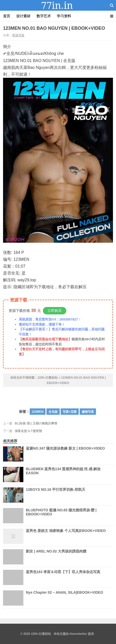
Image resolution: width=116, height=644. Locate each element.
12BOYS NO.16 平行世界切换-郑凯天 (56, 495)
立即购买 (55, 311)
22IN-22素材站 (58, 5)
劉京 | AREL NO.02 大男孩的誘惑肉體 (56, 557)
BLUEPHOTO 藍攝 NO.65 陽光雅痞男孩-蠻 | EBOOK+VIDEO (61, 516)
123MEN (38, 412)
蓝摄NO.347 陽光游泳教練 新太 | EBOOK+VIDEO (65, 454)
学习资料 (64, 16)
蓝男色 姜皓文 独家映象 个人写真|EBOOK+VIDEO (66, 531)
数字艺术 (44, 16)
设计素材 (23, 16)
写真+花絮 (70, 412)
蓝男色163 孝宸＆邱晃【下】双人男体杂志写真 (63, 577)
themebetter (78, 634)
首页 (7, 16)
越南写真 (88, 412)
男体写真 (18, 35)
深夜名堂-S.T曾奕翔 (28, 431)
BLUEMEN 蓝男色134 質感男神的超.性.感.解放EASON (63, 471)
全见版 (53, 412)
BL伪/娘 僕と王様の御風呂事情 (36, 423)
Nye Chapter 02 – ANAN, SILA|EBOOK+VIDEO (64, 598)
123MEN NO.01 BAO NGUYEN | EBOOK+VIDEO (54, 28)
